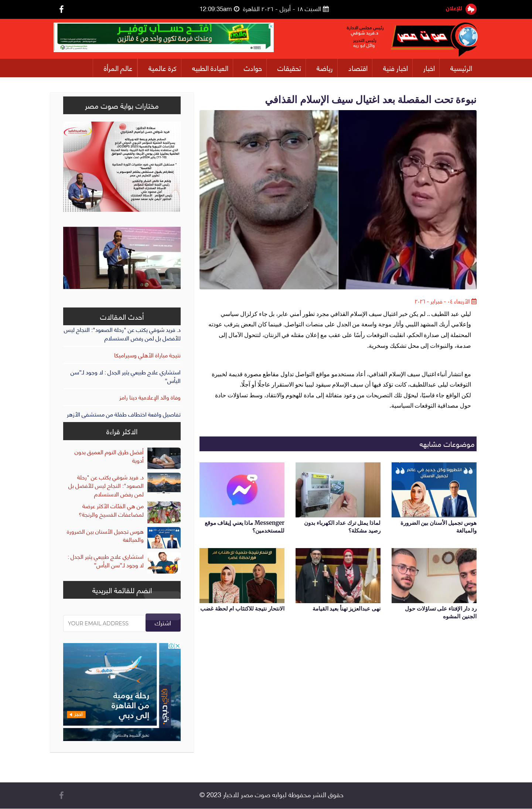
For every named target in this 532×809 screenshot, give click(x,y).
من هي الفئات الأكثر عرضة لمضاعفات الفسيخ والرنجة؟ (111, 510)
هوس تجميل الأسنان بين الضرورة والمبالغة (105, 535)
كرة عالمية (163, 68)
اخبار (429, 68)
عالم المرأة (118, 68)
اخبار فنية (395, 68)
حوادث (253, 68)
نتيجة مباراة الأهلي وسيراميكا (147, 355)
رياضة (325, 68)
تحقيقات (289, 68)
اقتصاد (358, 68)
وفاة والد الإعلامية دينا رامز (150, 397)
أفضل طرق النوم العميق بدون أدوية (109, 456)
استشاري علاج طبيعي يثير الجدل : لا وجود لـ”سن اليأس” (126, 376)
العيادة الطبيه (210, 68)
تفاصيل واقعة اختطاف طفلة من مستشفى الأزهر (124, 414)
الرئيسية (461, 68)
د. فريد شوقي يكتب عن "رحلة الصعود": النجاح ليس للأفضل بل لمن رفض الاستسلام (122, 334)
